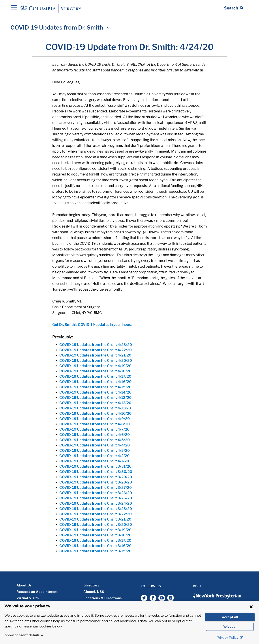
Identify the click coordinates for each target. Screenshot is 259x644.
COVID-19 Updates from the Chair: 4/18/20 (95, 371)
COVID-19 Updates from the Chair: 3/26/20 (96, 493)
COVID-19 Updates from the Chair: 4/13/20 (95, 398)
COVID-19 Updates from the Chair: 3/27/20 (96, 488)
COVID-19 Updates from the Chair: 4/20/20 (96, 361)
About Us (24, 585)
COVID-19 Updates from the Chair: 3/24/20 (96, 503)
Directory (91, 585)
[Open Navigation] (14, 8)
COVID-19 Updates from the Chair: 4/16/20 (95, 382)
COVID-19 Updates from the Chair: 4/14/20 (95, 392)
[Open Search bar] (234, 8)
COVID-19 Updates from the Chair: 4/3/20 (95, 451)
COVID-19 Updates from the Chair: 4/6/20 (95, 435)
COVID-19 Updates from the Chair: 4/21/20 (95, 355)
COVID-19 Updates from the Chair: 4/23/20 (96, 345)
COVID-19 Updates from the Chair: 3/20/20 (96, 525)
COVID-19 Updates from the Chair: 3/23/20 (96, 509)
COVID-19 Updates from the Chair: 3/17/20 (95, 540)
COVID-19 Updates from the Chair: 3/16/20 (95, 546)
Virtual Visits (28, 598)
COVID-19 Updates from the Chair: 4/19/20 (95, 366)
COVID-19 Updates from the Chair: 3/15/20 (95, 551)
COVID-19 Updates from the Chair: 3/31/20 (95, 466)
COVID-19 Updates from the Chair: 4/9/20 (95, 419)
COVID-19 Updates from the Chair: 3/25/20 (96, 498)
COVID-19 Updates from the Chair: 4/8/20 (95, 424)
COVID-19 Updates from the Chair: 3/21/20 (95, 519)
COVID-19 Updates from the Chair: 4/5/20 (95, 440)
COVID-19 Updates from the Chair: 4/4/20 (95, 445)
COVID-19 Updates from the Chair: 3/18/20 (95, 535)
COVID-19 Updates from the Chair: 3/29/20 (96, 477)
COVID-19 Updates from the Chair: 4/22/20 (96, 350)
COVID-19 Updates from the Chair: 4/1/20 (94, 461)
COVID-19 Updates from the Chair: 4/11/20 (95, 408)
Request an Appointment (37, 592)
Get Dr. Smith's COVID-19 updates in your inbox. (92, 325)
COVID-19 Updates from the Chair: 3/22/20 (96, 514)
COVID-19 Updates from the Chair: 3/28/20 (96, 482)
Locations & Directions (103, 598)
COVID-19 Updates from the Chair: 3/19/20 (95, 530)
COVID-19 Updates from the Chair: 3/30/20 (96, 472)
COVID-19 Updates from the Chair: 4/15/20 (95, 387)
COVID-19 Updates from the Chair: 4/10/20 (95, 413)
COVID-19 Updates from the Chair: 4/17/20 (95, 376)
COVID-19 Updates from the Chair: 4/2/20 (94, 456)
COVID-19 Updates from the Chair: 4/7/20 (94, 429)
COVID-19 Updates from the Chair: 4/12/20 (95, 403)
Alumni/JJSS (94, 592)
